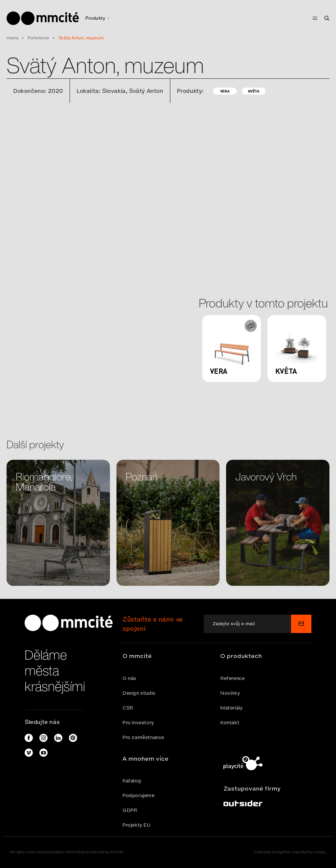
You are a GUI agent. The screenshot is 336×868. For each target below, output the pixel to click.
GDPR (130, 810)
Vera (225, 91)
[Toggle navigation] (313, 18)
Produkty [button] (96, 18)
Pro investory (138, 722)
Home (12, 38)
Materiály (231, 708)
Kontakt (230, 722)
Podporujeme (138, 795)
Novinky (230, 693)
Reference (38, 38)
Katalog (132, 781)
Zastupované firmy (252, 788)
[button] (168, 656)
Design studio (139, 693)
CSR (128, 708)
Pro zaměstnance (143, 737)
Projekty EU (136, 825)
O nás (129, 678)
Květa (254, 91)
